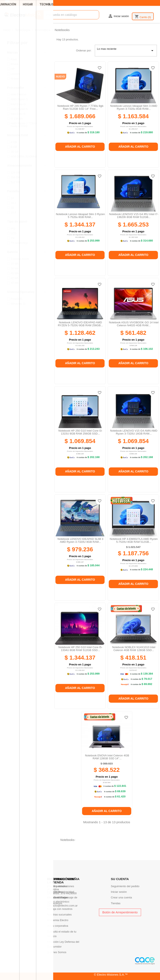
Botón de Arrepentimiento (120, 912)
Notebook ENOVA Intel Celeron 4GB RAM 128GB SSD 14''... (107, 757)
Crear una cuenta (121, 897)
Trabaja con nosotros (60, 909)
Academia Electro (58, 920)
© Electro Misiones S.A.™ (111, 975)
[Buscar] (67, 15)
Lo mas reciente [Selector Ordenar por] (126, 51)
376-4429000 (69, 893)
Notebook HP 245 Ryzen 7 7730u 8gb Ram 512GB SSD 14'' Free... (81, 107)
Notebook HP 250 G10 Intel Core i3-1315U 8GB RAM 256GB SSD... (80, 432)
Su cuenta (120, 879)
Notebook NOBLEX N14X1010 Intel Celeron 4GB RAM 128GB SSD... (134, 649)
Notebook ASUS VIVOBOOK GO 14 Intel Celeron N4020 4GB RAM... (134, 324)
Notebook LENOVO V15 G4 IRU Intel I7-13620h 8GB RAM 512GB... (134, 216)
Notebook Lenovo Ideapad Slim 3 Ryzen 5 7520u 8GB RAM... (81, 216)
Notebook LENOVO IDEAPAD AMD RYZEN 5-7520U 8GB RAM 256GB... (80, 324)
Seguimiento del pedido (125, 886)
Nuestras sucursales (59, 915)
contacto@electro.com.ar (62, 906)
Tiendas (116, 903)
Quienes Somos (57, 952)
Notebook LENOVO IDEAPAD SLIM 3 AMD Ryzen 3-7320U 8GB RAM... (80, 540)
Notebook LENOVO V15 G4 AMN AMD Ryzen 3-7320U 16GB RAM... (134, 432)
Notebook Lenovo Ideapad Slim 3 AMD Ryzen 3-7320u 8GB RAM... (134, 107)
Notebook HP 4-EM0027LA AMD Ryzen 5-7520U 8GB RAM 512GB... (134, 540)
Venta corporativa (57, 926)
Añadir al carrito (80, 147)
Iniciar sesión (119, 892)
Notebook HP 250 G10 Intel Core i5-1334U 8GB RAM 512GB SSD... (80, 649)
